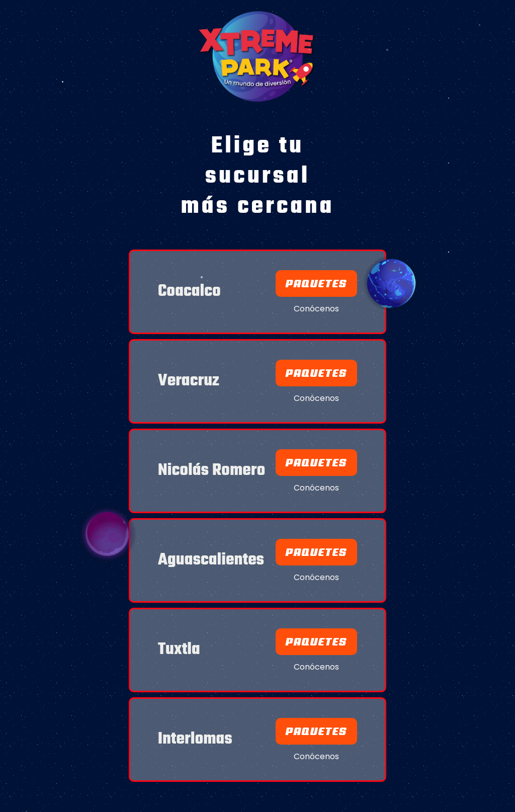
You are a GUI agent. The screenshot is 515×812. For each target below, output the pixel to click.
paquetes (316, 552)
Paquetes (316, 283)
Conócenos (316, 309)
